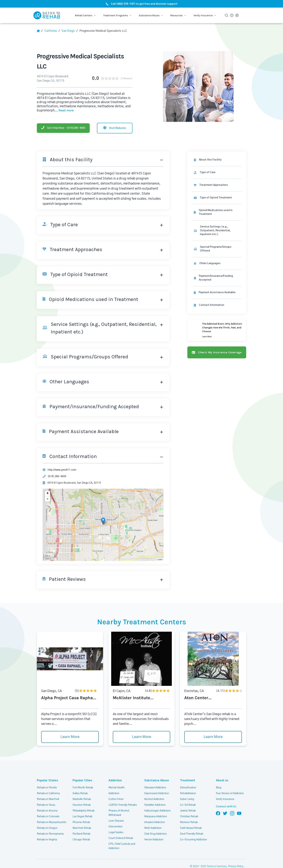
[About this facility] (217, 148)
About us (221, 769)
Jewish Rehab (188, 799)
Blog (218, 776)
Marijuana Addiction (156, 805)
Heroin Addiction (154, 828)
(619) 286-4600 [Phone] (56, 465)
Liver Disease (116, 810)
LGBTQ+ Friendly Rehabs (122, 794)
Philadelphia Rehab (83, 799)
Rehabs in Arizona (47, 799)
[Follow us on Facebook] (218, 802)
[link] (217, 161)
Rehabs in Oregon (47, 817)
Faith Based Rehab (191, 817)
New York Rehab (82, 817)
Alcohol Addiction (154, 788)
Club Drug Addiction (155, 823)
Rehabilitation (188, 782)
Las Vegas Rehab (82, 805)
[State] (52, 31)
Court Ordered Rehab (121, 827)
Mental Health (116, 776)
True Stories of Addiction (230, 782)
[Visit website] (115, 116)
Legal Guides (116, 821)
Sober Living (187, 788)
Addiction (114, 769)
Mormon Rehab (189, 811)
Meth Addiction (153, 817)
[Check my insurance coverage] (217, 337)
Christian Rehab (189, 805)
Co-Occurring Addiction (193, 828)
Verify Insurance (225, 788)
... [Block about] (62, 99)
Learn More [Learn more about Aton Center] (213, 726)
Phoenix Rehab (81, 811)
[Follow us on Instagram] (232, 802)
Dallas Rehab (80, 782)
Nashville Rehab (82, 788)
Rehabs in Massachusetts (51, 811)
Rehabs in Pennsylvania (50, 823)
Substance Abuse (155, 769)
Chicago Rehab (81, 828)
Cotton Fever (116, 788)
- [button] (48, 488)
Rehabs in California (48, 782)
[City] (70, 31)
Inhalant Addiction (154, 811)
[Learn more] (217, 315)
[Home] (40, 31)
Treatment (186, 769)
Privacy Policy (236, 855)
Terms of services (217, 855)
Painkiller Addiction (155, 794)
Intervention (115, 815)
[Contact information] (217, 290)
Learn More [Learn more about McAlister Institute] (141, 726)
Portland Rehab (81, 823)
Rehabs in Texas (46, 794)
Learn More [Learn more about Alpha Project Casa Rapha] (70, 726)
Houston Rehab (81, 794)
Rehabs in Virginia (47, 828)
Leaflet (161, 548)
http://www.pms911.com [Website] (62, 458)
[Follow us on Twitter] (225, 802)
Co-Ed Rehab (187, 794)
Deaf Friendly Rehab (191, 823)
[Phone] (63, 116)
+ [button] (48, 482)
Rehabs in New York (48, 788)
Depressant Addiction (156, 782)
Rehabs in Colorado (48, 805)
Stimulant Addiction (155, 776)
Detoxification (188, 776)
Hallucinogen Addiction (157, 799)
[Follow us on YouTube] (239, 802)
